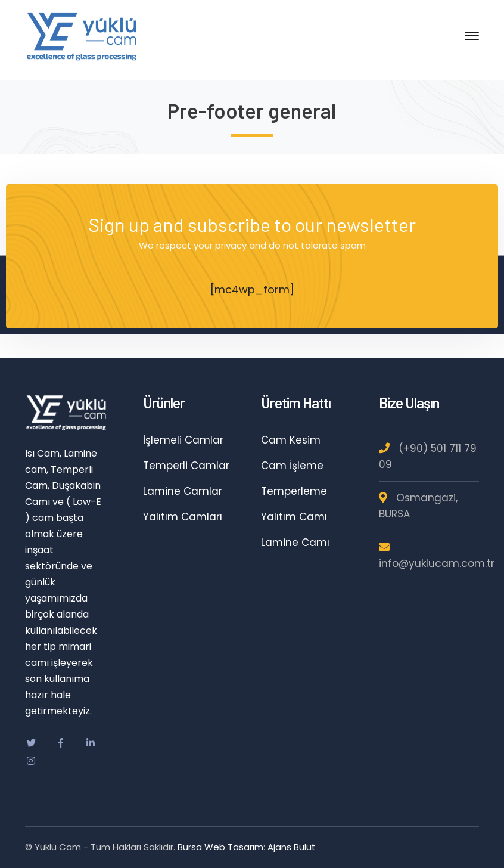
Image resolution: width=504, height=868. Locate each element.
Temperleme (294, 491)
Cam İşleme (292, 466)
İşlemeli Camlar (183, 440)
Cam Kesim (291, 440)
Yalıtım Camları (183, 517)
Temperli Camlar (186, 466)
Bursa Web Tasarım (220, 847)
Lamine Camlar (183, 491)
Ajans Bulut (292, 847)
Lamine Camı (295, 542)
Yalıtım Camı (294, 517)
